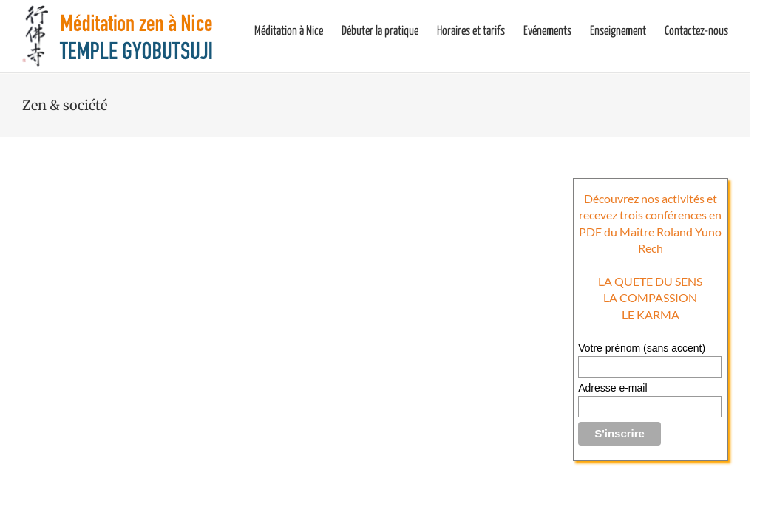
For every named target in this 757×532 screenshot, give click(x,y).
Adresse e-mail (612, 388)
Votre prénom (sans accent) (642, 348)
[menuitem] (298, 31)
